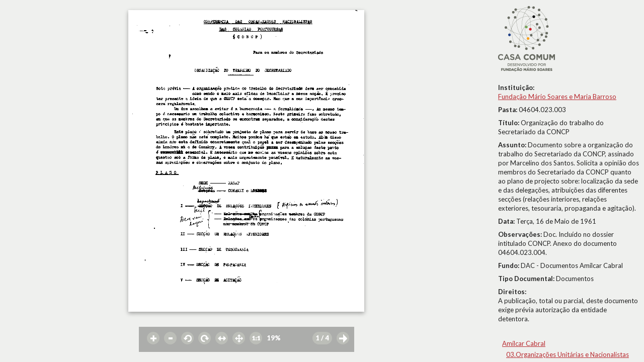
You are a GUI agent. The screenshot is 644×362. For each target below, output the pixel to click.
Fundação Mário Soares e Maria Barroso (557, 97)
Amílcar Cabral (524, 343)
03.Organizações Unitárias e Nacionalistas (568, 354)
